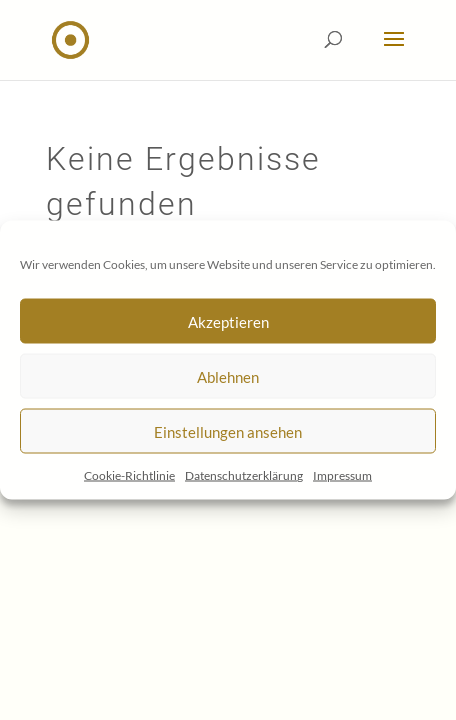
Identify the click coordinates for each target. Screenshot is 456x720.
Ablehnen (228, 376)
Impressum (342, 475)
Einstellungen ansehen (228, 431)
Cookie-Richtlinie (129, 475)
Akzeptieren (228, 321)
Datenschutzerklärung (244, 475)
